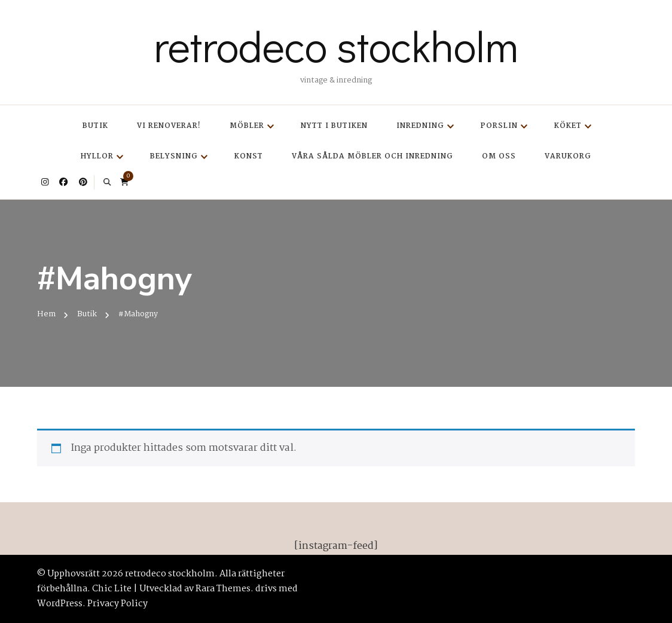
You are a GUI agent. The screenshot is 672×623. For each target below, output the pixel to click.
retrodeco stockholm (336, 45)
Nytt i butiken (334, 126)
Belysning (174, 156)
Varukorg (568, 156)
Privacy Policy (117, 604)
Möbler (247, 126)
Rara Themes (223, 589)
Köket (568, 126)
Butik (95, 126)
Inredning (420, 126)
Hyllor (97, 156)
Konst (249, 156)
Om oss (499, 156)
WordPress (60, 604)
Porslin (499, 126)
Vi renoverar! (169, 126)
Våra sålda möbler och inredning (372, 156)
